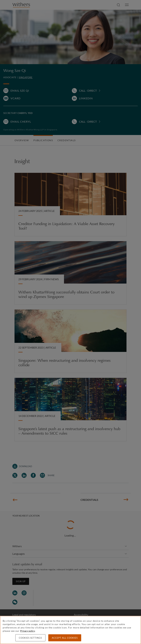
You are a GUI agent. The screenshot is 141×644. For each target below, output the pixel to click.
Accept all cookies (65, 638)
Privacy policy (28, 631)
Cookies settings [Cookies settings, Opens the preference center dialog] (30, 638)
